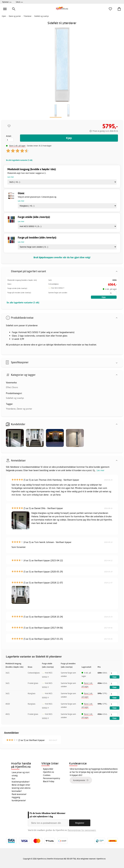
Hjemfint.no (49, 772)
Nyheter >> (7, 2)
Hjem (4, 16)
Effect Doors (12, 387)
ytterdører (33, 325)
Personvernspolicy (52, 778)
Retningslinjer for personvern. (82, 830)
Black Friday (49, 781)
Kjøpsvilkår (48, 769)
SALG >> (19, 2)
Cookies (47, 775)
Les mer (100, 470)
